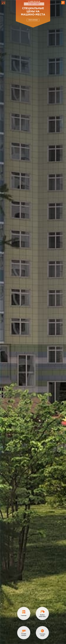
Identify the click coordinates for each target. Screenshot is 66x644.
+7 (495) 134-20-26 (34, 1)
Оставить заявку (34, 4)
